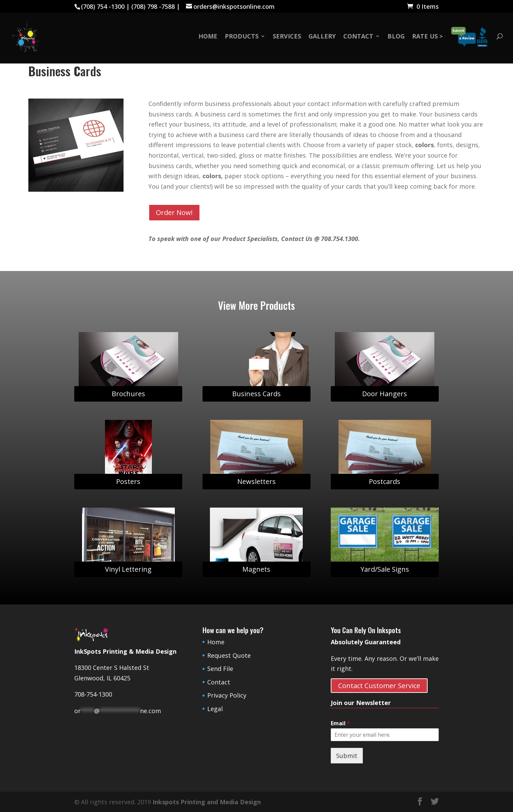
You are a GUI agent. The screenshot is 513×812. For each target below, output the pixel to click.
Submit (347, 756)
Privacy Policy (227, 695)
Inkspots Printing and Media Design (207, 802)
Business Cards (256, 394)
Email (340, 723)
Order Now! (174, 212)
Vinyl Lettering (128, 569)
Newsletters (256, 481)
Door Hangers (385, 394)
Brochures (128, 394)
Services (287, 37)
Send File (220, 669)
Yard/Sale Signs (385, 569)
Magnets (256, 569)
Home (208, 37)
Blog (396, 37)
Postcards (385, 481)
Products (242, 37)
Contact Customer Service (379, 686)
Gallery (322, 37)
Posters (128, 481)
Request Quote (229, 655)
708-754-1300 (93, 694)
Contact (358, 37)
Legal (215, 709)
